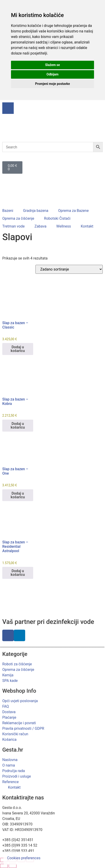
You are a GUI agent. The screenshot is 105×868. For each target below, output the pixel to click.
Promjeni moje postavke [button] (52, 84)
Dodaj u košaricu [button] (18, 349)
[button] (10, 211)
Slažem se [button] (52, 65)
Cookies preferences (24, 858)
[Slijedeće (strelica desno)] (13, 866)
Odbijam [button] (52, 74)
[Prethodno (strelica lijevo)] (4, 866)
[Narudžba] (69, 269)
